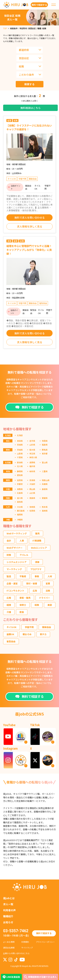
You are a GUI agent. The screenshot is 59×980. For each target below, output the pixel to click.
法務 (48, 591)
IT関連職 (37, 541)
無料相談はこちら (31, 108)
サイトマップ (27, 948)
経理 (9, 605)
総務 (37, 605)
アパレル (24, 555)
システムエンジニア (17, 562)
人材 (50, 576)
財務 (9, 555)
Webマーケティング (17, 533)
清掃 (37, 562)
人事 (22, 541)
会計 (9, 541)
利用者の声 (9, 910)
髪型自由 (11, 641)
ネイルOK (11, 627)
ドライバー (45, 598)
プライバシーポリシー (45, 942)
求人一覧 (8, 904)
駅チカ (43, 634)
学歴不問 (29, 627)
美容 (50, 605)
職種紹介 (8, 916)
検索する (29, 84)
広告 (35, 591)
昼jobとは (9, 898)
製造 (9, 576)
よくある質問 (9, 942)
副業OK (10, 634)
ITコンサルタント (15, 591)
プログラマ (36, 569)
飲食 (22, 612)
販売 (37, 533)
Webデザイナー (15, 548)
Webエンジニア (39, 548)
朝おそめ (27, 634)
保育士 (23, 605)
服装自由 (47, 627)
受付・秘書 (32, 583)
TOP (5, 28)
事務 (37, 576)
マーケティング (14, 569)
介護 (9, 612)
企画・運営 (12, 583)
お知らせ (8, 922)
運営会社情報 (9, 948)
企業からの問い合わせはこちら (16, 953)
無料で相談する (44, 933)
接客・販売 (25, 598)
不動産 (23, 576)
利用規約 (25, 942)
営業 (48, 583)
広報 (9, 598)
